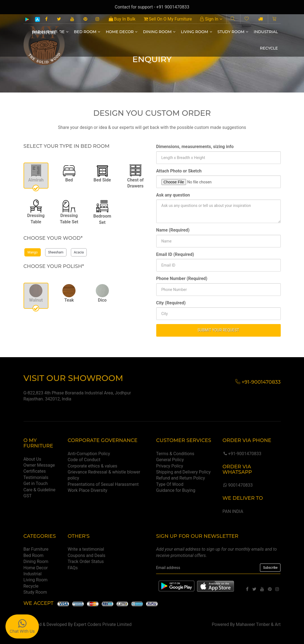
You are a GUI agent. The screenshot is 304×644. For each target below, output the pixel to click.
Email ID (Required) (175, 254)
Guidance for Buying (176, 490)
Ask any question (173, 195)
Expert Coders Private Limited (103, 624)
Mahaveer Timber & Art (258, 624)
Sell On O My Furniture (168, 19)
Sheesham (56, 252)
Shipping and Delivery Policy (183, 472)
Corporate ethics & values (92, 466)
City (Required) (171, 303)
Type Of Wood (170, 484)
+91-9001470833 (242, 454)
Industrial (266, 32)
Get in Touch (36, 483)
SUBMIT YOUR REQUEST (218, 330)
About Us (32, 459)
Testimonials (36, 477)
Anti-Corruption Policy (89, 454)
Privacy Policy (170, 466)
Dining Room (159, 32)
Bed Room (87, 32)
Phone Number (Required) (182, 278)
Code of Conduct (84, 460)
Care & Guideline (40, 490)
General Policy (170, 460)
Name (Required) (173, 230)
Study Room (233, 32)
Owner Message (39, 465)
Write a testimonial (86, 549)
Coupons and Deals (86, 555)
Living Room (196, 32)
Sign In (211, 19)
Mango (32, 252)
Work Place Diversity (87, 490)
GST (28, 496)
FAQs (73, 568)
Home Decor (121, 32)
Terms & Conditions (175, 454)
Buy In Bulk (122, 19)
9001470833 (238, 485)
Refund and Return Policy (180, 478)
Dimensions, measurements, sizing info (195, 147)
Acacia (79, 252)
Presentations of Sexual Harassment (103, 484)
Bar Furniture (36, 549)
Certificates (35, 471)
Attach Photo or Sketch (179, 171)
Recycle (269, 48)
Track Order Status (86, 561)
